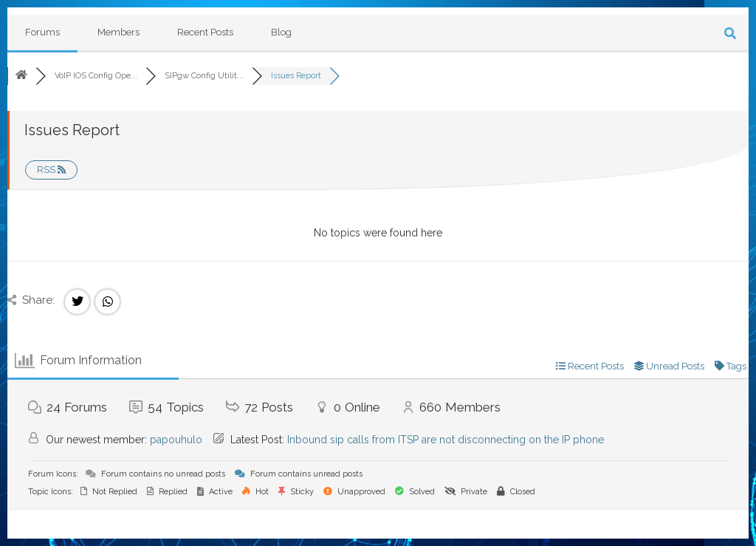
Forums (42, 32)
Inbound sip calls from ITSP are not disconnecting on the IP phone (446, 440)
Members (118, 32)
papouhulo (176, 440)
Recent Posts (205, 32)
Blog (281, 32)
